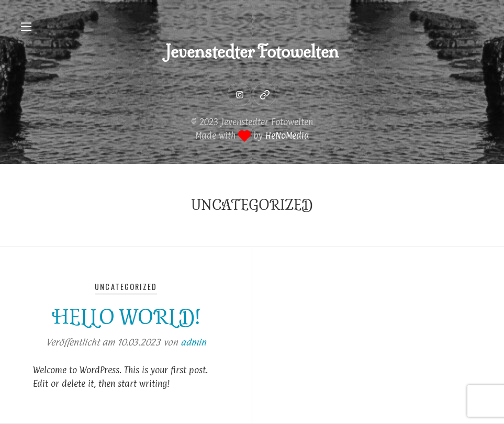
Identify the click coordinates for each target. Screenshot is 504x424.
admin (193, 342)
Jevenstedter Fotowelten (252, 52)
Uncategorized (126, 287)
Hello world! (126, 317)
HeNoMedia (287, 136)
